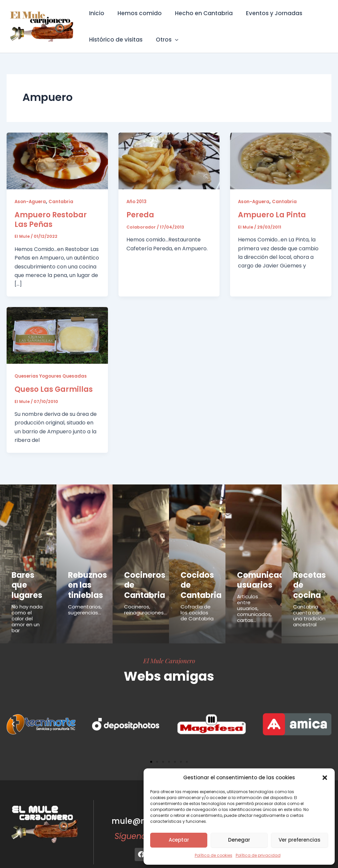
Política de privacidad (258, 855)
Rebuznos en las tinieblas (82, 581)
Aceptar (179, 840)
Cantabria (63, 201)
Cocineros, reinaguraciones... (145, 601)
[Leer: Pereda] (169, 160)
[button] (325, 778)
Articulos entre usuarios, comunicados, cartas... (254, 602)
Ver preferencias (300, 840)
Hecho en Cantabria (199, 13)
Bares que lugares (26, 577)
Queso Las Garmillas (54, 389)
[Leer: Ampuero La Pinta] (281, 160)
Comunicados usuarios (258, 577)
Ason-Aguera (31, 201)
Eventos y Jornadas (267, 13)
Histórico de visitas (115, 40)
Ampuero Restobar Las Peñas (51, 219)
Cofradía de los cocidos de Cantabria (197, 596)
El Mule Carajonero (169, 644)
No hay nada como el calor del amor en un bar (27, 602)
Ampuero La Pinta (272, 215)
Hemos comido (137, 13)
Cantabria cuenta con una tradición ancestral (309, 599)
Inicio (96, 13)
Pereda (140, 215)
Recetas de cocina (309, 577)
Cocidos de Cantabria (197, 577)
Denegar (239, 840)
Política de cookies (214, 855)
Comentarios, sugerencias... (85, 601)
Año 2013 (137, 201)
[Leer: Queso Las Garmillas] (57, 335)
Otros (164, 40)
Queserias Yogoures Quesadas (52, 376)
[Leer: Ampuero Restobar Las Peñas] (57, 160)
